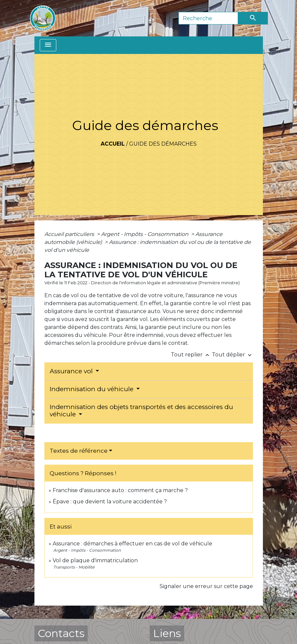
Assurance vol (72, 371)
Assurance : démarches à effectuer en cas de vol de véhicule (132, 544)
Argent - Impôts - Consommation (145, 234)
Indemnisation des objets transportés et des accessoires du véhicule (141, 411)
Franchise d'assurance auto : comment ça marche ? (120, 490)
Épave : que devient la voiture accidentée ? (110, 502)
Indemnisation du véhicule (92, 389)
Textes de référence (79, 451)
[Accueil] (43, 18)
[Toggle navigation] (48, 45)
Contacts (61, 633)
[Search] (208, 18)
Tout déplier (232, 355)
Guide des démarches (163, 144)
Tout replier (191, 355)
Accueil (113, 144)
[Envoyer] (253, 18)
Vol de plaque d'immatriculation (95, 560)
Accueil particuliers (70, 234)
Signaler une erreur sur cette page (206, 586)
